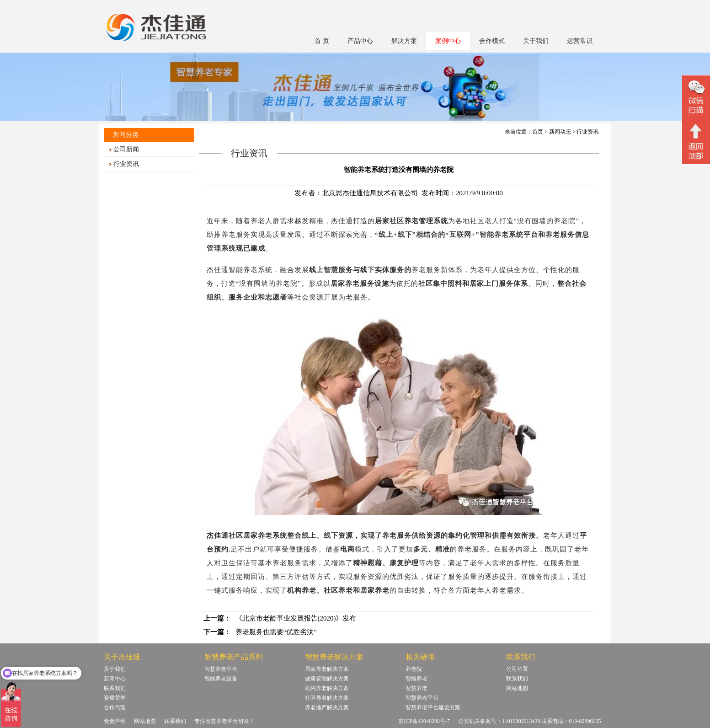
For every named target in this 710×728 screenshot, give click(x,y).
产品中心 (360, 41)
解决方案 (404, 41)
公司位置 (517, 669)
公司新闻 (126, 149)
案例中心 (448, 41)
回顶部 (696, 141)
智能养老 (416, 679)
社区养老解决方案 (327, 698)
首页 (538, 132)
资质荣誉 (115, 698)
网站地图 (517, 688)
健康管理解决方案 (327, 679)
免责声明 (115, 721)
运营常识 (580, 41)
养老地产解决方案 (327, 707)
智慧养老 (416, 688)
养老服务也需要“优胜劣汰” (276, 632)
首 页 (322, 41)
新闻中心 (115, 679)
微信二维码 (696, 97)
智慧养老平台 (221, 669)
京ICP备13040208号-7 (424, 721)
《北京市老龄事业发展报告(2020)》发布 (296, 618)
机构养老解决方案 (327, 688)
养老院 (414, 669)
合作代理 (115, 707)
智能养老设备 (221, 679)
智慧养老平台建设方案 (433, 707)
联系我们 (115, 688)
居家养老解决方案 (327, 669)
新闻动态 (560, 132)
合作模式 (492, 41)
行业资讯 (126, 164)
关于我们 (536, 41)
